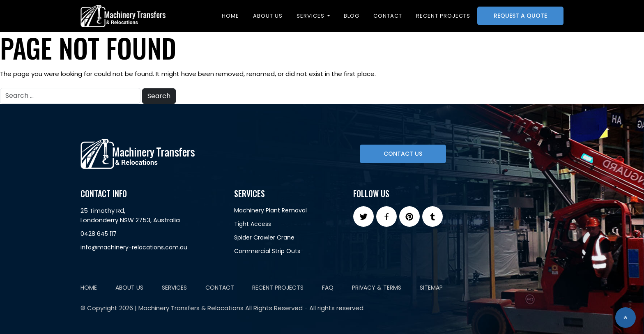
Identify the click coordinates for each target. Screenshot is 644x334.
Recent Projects (278, 288)
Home (230, 16)
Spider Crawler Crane (264, 237)
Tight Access (253, 224)
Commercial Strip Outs (267, 251)
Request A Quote (520, 16)
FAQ (328, 288)
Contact (388, 16)
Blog (352, 16)
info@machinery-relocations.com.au (134, 247)
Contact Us (403, 154)
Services (311, 16)
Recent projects (443, 16)
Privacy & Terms (377, 288)
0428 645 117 (99, 234)
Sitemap (431, 288)
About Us (268, 16)
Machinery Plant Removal (270, 210)
